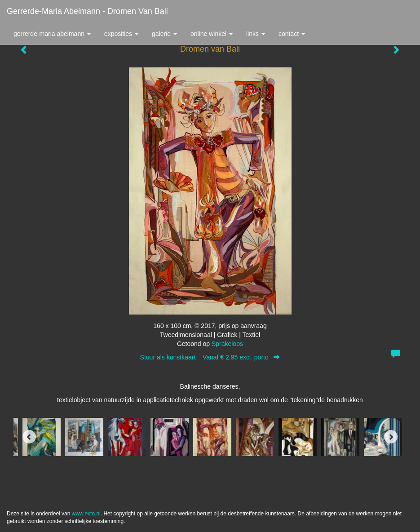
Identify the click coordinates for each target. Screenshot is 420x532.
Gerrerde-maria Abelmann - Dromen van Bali (87, 11)
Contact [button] (292, 34)
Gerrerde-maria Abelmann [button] (52, 34)
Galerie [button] (164, 34)
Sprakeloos (227, 344)
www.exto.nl (86, 514)
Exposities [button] (121, 34)
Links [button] (256, 34)
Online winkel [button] (212, 34)
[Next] (391, 437)
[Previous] (29, 437)
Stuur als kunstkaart (210, 357)
